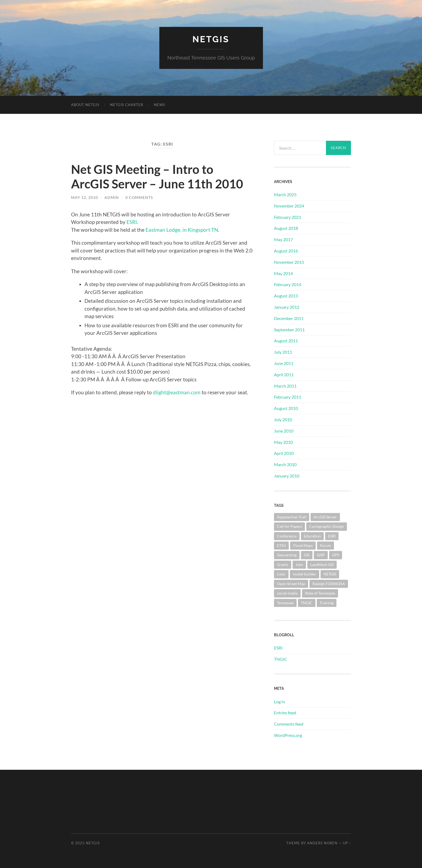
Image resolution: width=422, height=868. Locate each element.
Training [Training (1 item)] (327, 603)
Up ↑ (347, 843)
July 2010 (283, 419)
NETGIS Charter (127, 105)
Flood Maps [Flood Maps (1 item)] (303, 545)
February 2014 (288, 284)
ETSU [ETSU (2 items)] (281, 545)
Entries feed (285, 713)
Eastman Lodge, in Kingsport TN (181, 230)
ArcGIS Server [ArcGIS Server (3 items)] (325, 517)
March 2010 (285, 464)
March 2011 (285, 386)
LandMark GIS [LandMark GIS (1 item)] (322, 565)
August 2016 (286, 251)
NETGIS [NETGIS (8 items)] (330, 574)
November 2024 (289, 206)
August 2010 (286, 408)
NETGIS (211, 39)
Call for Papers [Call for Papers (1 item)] (289, 526)
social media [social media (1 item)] (287, 593)
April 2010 (284, 453)
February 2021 (288, 217)
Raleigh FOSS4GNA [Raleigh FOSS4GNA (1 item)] (329, 584)
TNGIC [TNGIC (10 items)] (307, 603)
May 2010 (283, 442)
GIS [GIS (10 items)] (307, 555)
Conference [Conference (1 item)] (287, 536)
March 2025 (285, 194)
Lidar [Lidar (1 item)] (281, 574)
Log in (279, 702)
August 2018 (286, 228)
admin (112, 197)
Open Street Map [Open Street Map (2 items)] (291, 584)
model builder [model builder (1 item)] (305, 574)
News (160, 105)
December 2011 (289, 318)
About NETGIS (85, 105)
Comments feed (289, 724)
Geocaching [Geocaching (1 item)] (287, 555)
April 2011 (284, 375)
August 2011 (286, 341)
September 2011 (289, 330)
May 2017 (283, 239)
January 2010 (287, 476)
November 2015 (289, 262)
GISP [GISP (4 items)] (321, 555)
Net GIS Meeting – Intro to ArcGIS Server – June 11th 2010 (157, 177)
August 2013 (286, 296)
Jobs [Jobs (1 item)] (299, 565)
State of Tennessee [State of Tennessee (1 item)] (320, 593)
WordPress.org (288, 735)
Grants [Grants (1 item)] (283, 565)
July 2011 (283, 352)
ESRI (132, 222)
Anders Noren (322, 843)
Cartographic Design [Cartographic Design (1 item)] (327, 526)
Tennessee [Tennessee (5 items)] (285, 603)
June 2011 (284, 363)
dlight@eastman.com (177, 392)
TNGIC (281, 659)
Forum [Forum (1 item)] (326, 545)
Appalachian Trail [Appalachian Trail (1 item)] (292, 517)
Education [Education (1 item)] (312, 536)
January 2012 (287, 307)
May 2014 (283, 273)
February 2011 (288, 397)
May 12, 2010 (85, 197)
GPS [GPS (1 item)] (336, 555)
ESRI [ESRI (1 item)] (332, 536)
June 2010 (284, 431)
